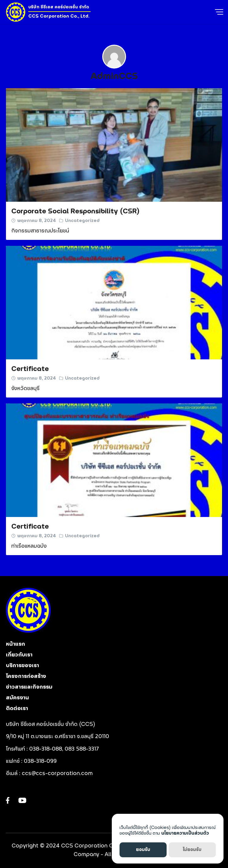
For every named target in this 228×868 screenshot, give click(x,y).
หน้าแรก (15, 644)
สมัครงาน (17, 698)
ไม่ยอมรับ (192, 850)
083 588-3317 (82, 749)
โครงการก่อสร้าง (26, 676)
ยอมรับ (143, 850)
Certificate (30, 369)
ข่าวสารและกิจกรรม (29, 687)
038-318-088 (46, 749)
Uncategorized (82, 221)
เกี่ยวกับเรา (19, 655)
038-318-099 (41, 761)
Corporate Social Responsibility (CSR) (75, 211)
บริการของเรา (23, 666)
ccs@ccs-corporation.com (57, 774)
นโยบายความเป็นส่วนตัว (185, 833)
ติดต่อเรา (17, 709)
